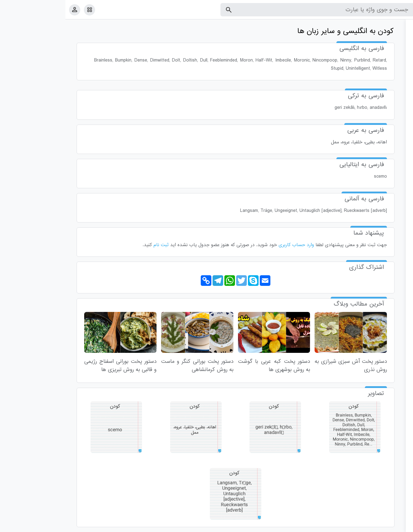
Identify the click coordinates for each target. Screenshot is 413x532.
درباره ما (359, 526)
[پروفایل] (9, 10)
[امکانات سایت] (24, 10)
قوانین (397, 526)
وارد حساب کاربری (231, 245)
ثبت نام (96, 245)
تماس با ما (379, 526)
